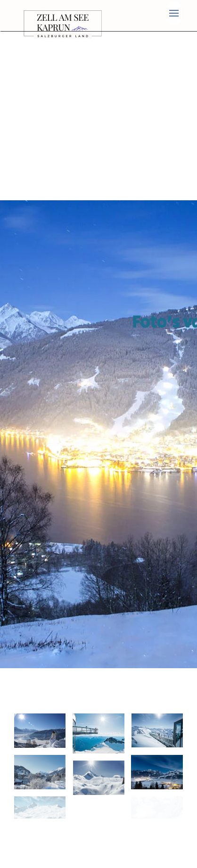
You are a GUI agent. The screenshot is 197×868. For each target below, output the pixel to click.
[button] (174, 13)
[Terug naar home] (65, 25)
